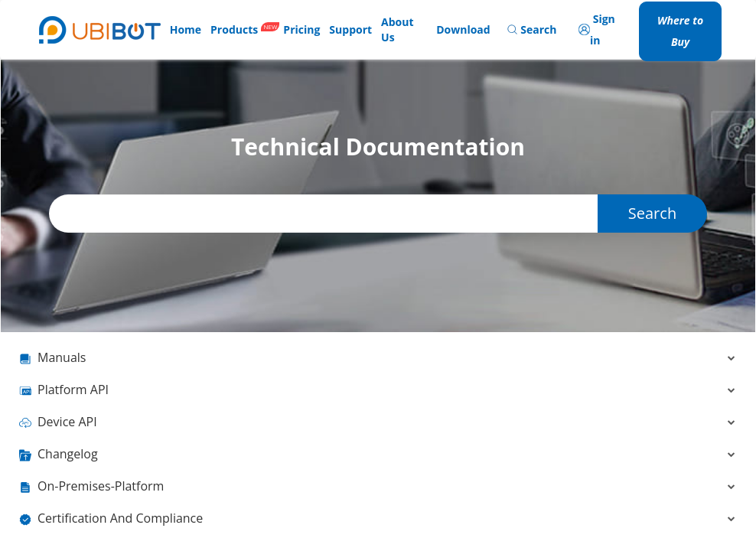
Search (652, 213)
